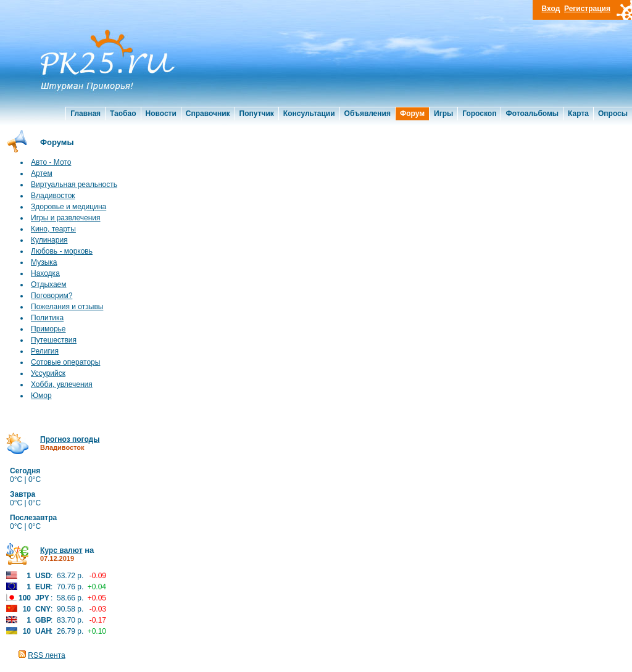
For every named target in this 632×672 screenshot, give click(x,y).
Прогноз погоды (70, 439)
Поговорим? (52, 296)
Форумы (57, 142)
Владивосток (53, 196)
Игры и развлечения (66, 218)
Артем (42, 173)
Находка (45, 273)
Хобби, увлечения (62, 384)
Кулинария (49, 240)
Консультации (309, 114)
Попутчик (257, 114)
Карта (578, 114)
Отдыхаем (49, 284)
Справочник (208, 114)
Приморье (48, 329)
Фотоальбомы (532, 114)
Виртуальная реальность (74, 185)
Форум (412, 114)
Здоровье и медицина (69, 207)
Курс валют (61, 550)
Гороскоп (479, 114)
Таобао (123, 114)
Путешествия (54, 340)
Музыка (44, 262)
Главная (85, 114)
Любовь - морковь (62, 251)
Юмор (41, 396)
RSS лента (46, 655)
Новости (161, 114)
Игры (443, 114)
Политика (47, 318)
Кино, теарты (53, 229)
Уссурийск (48, 373)
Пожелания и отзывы (67, 307)
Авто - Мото (51, 162)
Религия (45, 351)
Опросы (613, 114)
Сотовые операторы (65, 362)
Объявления (368, 114)
